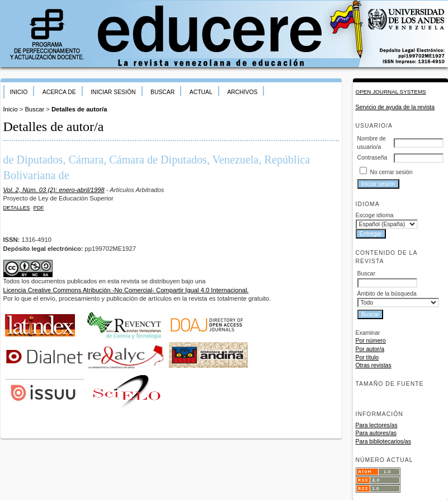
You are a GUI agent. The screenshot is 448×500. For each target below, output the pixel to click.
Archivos (242, 92)
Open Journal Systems (391, 92)
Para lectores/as (377, 425)
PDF (39, 207)
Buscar (162, 92)
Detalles (17, 207)
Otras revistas (374, 365)
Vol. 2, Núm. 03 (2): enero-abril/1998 (54, 190)
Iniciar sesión (113, 92)
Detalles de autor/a (79, 109)
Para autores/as (376, 433)
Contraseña (372, 158)
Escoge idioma (375, 215)
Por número (371, 341)
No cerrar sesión (391, 172)
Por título (367, 358)
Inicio (19, 92)
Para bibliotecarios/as (383, 441)
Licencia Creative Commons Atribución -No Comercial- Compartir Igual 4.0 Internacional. (126, 290)
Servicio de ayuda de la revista (395, 107)
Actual (201, 92)
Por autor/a (370, 349)
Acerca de (59, 92)
